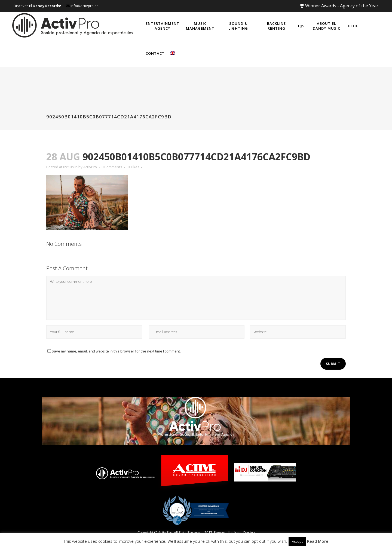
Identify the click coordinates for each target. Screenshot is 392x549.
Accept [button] (297, 541)
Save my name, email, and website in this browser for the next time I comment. (116, 351)
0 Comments (112, 167)
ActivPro (90, 167)
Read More (318, 541)
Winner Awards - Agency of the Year (339, 6)
